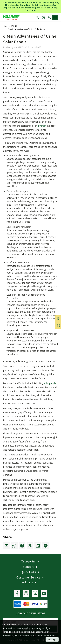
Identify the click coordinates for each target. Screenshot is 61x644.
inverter (42, 126)
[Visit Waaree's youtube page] (44, 593)
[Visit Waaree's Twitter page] (35, 593)
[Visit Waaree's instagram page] (26, 593)
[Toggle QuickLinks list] (38, 572)
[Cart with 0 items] (43, 17)
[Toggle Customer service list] (43, 578)
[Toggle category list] (38, 562)
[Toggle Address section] (35, 582)
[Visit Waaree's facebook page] (17, 593)
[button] (37, 17)
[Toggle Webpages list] (36, 567)
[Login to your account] (49, 17)
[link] (7, 546)
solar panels (50, 383)
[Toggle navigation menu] (55, 17)
